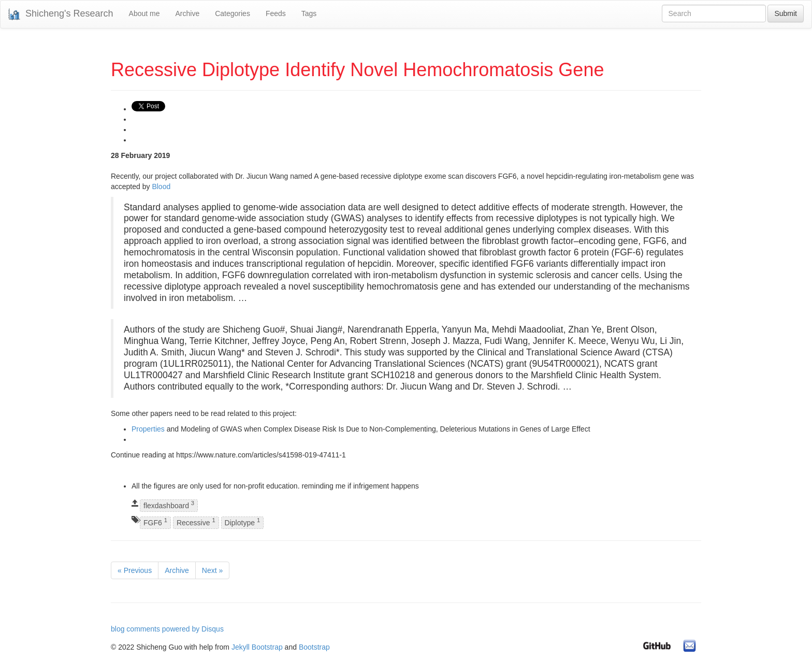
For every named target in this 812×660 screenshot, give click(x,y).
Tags (309, 13)
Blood (161, 186)
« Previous (135, 570)
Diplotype (243, 522)
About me (144, 13)
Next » (212, 570)
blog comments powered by (167, 629)
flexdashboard (169, 505)
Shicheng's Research (61, 14)
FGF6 (155, 522)
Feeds (276, 13)
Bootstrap (314, 647)
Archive (187, 13)
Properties (148, 429)
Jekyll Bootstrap (257, 647)
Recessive (196, 522)
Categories (233, 13)
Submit (786, 13)
